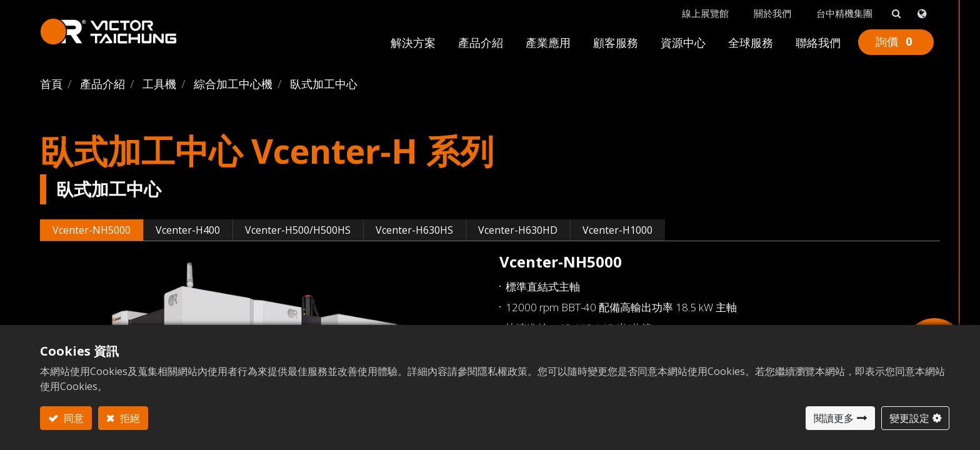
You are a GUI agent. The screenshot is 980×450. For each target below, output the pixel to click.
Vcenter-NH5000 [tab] (92, 230)
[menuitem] (413, 45)
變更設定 (909, 418)
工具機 (159, 84)
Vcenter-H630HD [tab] (518, 230)
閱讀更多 (834, 418)
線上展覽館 (705, 13)
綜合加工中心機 (233, 84)
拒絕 (129, 418)
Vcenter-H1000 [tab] (617, 230)
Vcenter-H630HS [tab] (414, 230)
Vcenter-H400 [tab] (188, 230)
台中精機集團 (844, 13)
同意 (72, 418)
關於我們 (772, 13)
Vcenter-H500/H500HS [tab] (298, 230)
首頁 (51, 84)
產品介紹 (102, 84)
